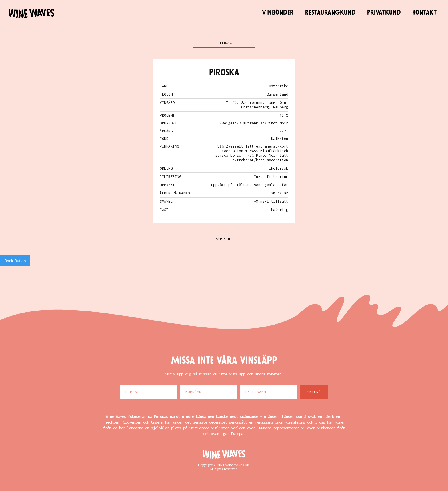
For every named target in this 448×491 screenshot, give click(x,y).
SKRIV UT (224, 239)
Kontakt (425, 13)
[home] (31, 13)
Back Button (15, 261)
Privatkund (384, 13)
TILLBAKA (224, 43)
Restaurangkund (330, 13)
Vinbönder (278, 13)
